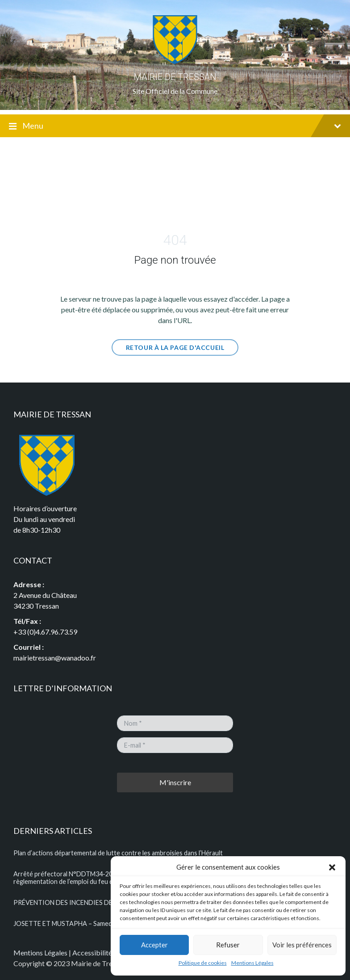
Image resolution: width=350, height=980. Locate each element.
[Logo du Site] (175, 61)
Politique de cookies (203, 963)
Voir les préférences (302, 945)
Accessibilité (92, 953)
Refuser (228, 945)
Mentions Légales (252, 963)
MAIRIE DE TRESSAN (175, 77)
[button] (332, 867)
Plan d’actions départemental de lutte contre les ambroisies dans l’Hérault (118, 853)
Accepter (154, 945)
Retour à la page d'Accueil (175, 347)
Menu (175, 126)
